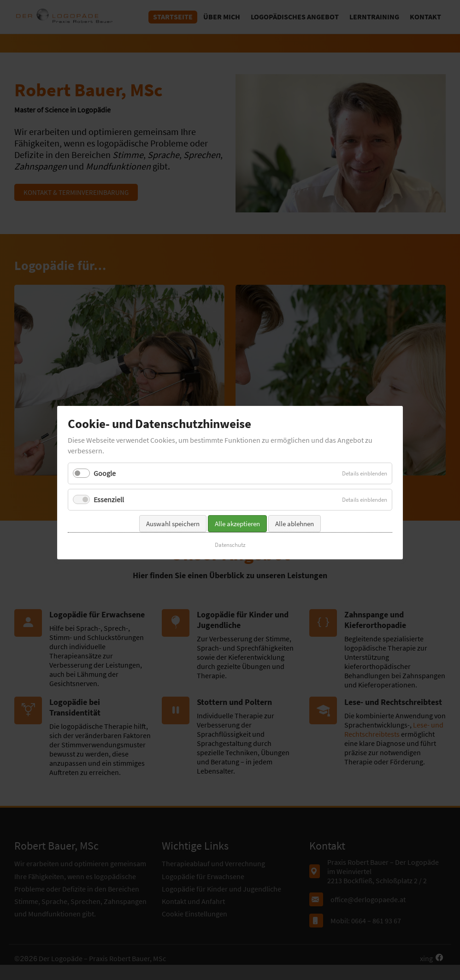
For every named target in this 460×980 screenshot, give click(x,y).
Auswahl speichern (173, 507)
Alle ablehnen (295, 507)
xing (426, 958)
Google (105, 456)
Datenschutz (230, 528)
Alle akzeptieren (237, 507)
